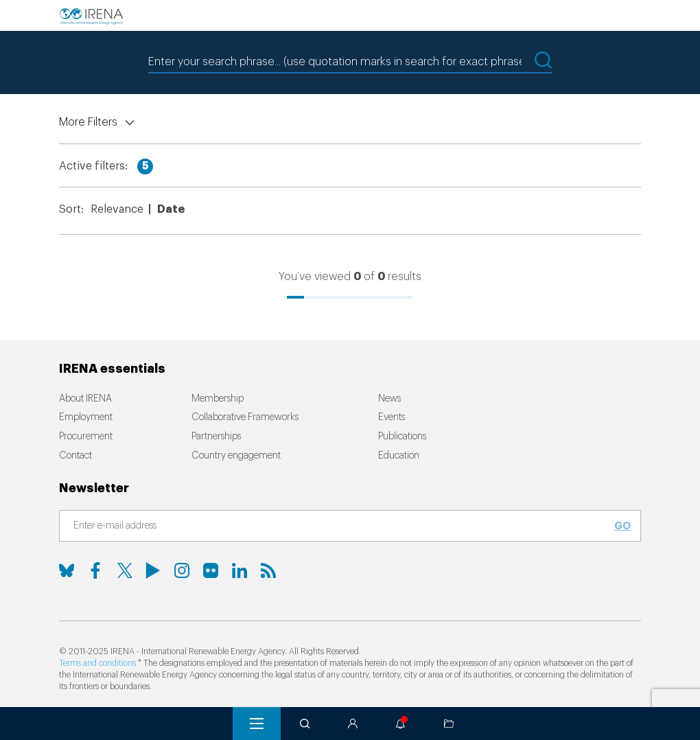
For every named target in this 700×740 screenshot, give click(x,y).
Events (392, 417)
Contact (75, 456)
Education (399, 456)
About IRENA (85, 399)
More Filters (88, 122)
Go (622, 526)
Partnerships (216, 437)
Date (171, 209)
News (389, 399)
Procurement (86, 437)
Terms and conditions (97, 663)
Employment (86, 417)
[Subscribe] (342, 527)
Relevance (117, 209)
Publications (402, 437)
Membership (218, 399)
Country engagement (236, 456)
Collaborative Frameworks (245, 417)
